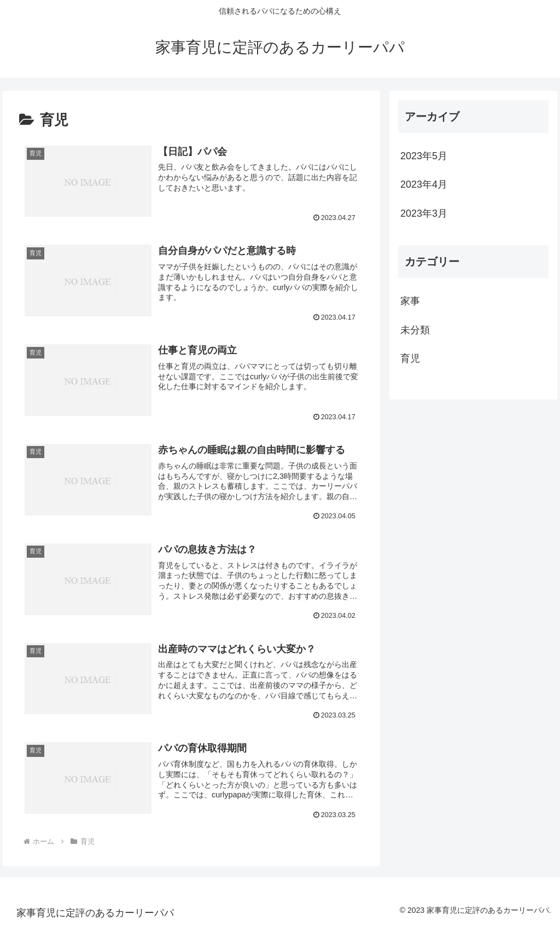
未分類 (415, 330)
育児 (410, 358)
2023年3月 (424, 213)
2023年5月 (424, 156)
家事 (410, 301)
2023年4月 (424, 184)
